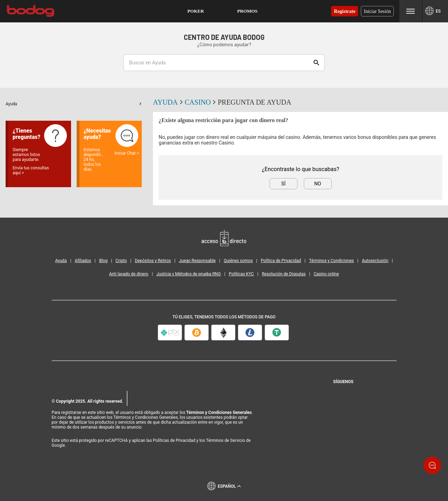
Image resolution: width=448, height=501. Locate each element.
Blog (103, 261)
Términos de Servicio (225, 440)
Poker (196, 11)
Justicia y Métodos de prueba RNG (189, 274)
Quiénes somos (238, 261)
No (318, 184)
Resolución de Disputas (284, 274)
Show (316, 63)
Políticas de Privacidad (174, 440)
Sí (283, 184)
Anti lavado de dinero (129, 274)
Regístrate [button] (345, 11)
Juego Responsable (197, 261)
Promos (247, 11)
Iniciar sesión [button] (377, 11)
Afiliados (83, 261)
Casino (201, 102)
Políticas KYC (241, 274)
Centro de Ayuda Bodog (224, 37)
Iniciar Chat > (127, 153)
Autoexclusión (375, 261)
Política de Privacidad (281, 261)
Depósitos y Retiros (153, 261)
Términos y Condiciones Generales (219, 412)
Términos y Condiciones (331, 261)
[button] (196, 11)
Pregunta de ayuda (254, 102)
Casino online (326, 274)
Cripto (121, 261)
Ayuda (74, 104)
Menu (411, 11)
